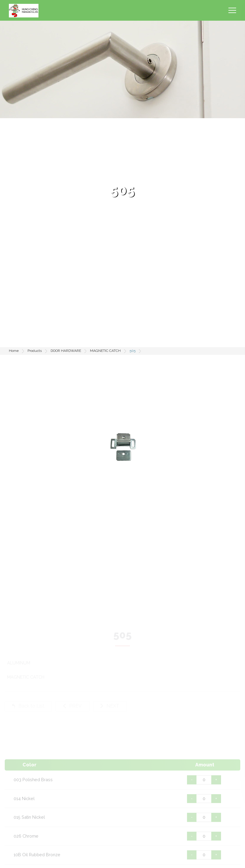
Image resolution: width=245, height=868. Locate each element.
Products (35, 351)
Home (14, 351)
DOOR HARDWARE (66, 351)
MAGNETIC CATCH (105, 351)
